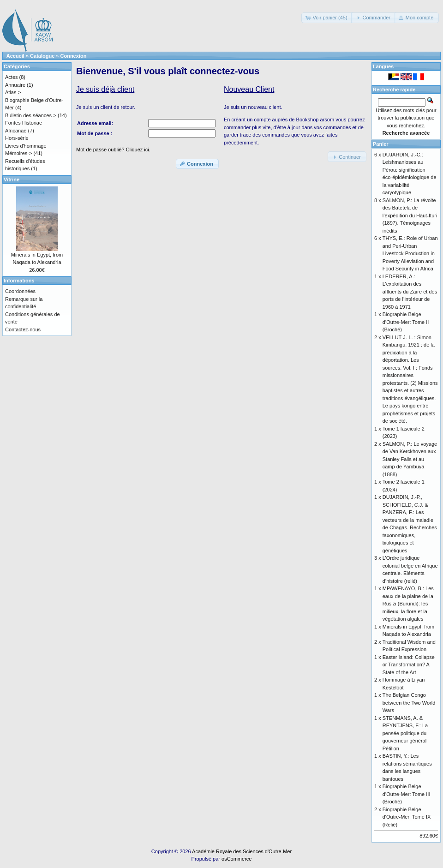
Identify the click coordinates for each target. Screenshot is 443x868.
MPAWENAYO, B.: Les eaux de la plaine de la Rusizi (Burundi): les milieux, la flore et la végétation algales (408, 604)
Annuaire (15, 85)
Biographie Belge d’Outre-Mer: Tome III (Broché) (407, 794)
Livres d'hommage (26, 146)
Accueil (15, 56)
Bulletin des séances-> (31, 115)
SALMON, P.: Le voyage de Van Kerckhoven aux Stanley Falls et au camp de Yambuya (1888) (410, 459)
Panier (381, 144)
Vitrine (12, 180)
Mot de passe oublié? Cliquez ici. (113, 150)
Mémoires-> (18, 153)
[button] (327, 18)
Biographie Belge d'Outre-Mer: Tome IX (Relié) (407, 817)
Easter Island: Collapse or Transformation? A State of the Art (409, 665)
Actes (12, 77)
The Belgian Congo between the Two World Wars (409, 703)
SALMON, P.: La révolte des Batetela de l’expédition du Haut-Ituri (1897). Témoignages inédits (410, 216)
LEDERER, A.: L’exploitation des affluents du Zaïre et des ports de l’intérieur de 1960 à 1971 (410, 292)
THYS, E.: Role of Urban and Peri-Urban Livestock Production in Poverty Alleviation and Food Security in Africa (410, 253)
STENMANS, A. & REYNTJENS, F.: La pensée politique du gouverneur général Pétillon (405, 733)
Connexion (74, 56)
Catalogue (42, 56)
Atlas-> (13, 92)
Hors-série (17, 138)
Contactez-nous (23, 329)
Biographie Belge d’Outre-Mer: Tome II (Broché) (406, 322)
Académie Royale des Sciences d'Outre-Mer (242, 851)
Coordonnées (20, 291)
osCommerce (236, 859)
